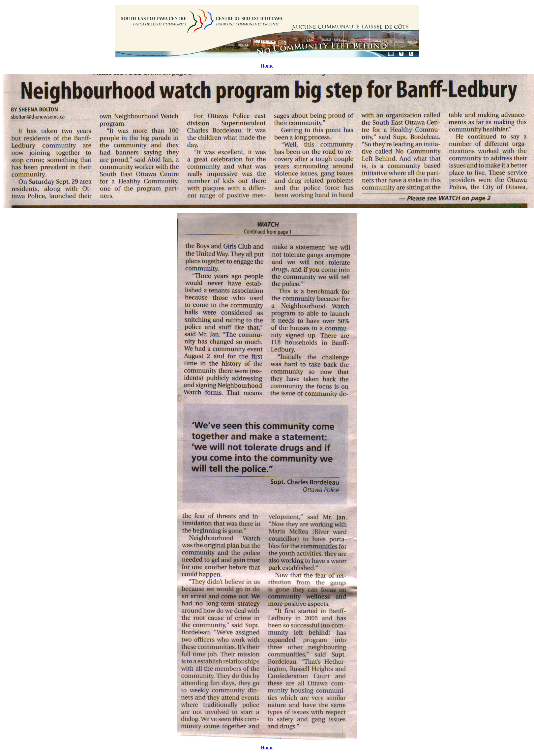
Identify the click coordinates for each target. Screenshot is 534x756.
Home (267, 66)
